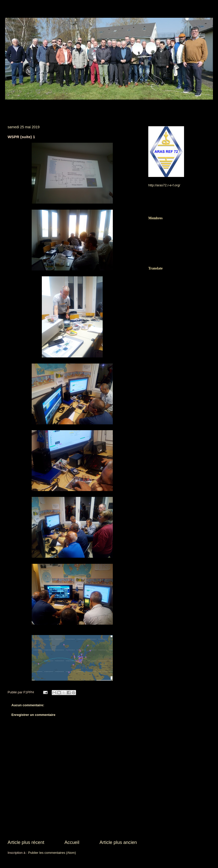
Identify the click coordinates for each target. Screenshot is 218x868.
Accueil (72, 842)
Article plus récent (26, 842)
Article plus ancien (118, 842)
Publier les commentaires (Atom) (52, 853)
